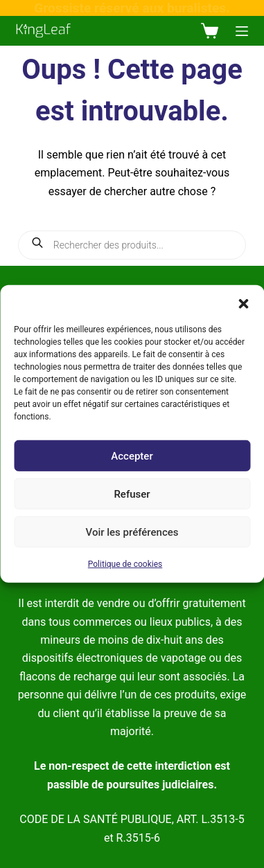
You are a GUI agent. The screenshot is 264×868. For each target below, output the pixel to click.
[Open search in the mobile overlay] (132, 245)
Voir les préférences (132, 532)
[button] (243, 302)
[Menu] (242, 31)
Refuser (132, 494)
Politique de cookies (125, 564)
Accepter (132, 455)
